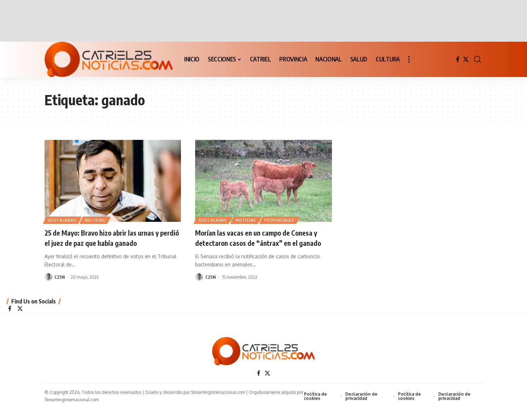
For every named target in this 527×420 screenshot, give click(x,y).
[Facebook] (458, 60)
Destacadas (63, 220)
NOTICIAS (96, 220)
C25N (60, 277)
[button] (409, 59)
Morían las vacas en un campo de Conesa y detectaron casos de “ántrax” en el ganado (261, 242)
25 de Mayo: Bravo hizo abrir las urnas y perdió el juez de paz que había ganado (110, 238)
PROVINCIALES (282, 220)
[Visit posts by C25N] (48, 277)
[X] (466, 60)
